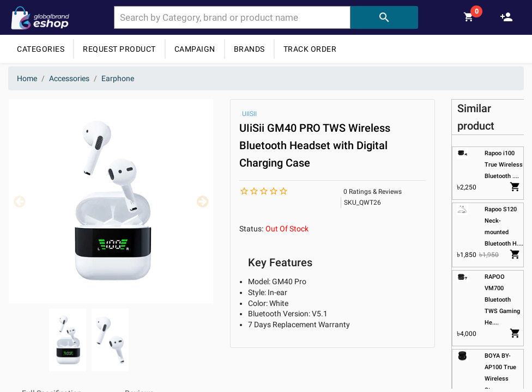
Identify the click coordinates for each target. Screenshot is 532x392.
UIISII (249, 114)
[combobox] (232, 17)
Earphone (118, 78)
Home (27, 78)
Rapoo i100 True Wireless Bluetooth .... (504, 165)
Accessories (69, 78)
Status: (251, 229)
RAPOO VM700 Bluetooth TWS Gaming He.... (502, 300)
